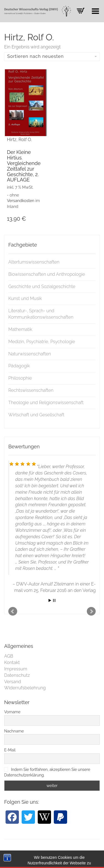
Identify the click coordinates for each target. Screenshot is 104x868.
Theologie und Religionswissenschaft (46, 403)
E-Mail (10, 750)
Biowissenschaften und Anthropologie (47, 274)
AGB (9, 656)
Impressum (16, 669)
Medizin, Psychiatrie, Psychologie (42, 342)
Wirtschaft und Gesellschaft (36, 415)
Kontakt (12, 662)
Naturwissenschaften (30, 354)
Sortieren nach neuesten (52, 56)
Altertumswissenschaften (34, 262)
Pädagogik (19, 366)
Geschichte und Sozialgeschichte (42, 287)
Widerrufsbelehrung (25, 688)
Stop (54, 600)
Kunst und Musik (25, 298)
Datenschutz (17, 675)
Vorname (12, 712)
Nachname (14, 731)
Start (50, 600)
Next (91, 611)
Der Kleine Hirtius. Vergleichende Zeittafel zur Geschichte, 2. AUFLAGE (24, 166)
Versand (13, 682)
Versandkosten (21, 201)
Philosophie (20, 378)
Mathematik (20, 329)
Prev (13, 611)
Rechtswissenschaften (31, 390)
